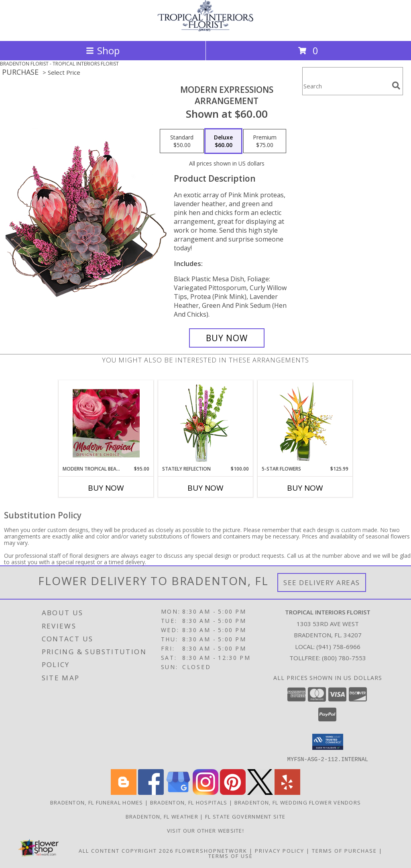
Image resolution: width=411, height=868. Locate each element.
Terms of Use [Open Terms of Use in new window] (231, 856)
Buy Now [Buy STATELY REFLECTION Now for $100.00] (205, 488)
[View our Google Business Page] (178, 792)
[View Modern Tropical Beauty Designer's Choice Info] (106, 423)
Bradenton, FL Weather (162, 816)
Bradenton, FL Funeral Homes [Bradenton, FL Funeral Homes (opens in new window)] (97, 802)
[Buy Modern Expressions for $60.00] (227, 338)
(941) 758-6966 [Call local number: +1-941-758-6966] (338, 647)
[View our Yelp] (287, 792)
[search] (396, 86)
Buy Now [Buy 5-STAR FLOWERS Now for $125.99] (305, 488)
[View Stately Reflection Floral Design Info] (206, 423)
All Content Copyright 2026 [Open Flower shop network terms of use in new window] (126, 850)
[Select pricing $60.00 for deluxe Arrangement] (223, 141)
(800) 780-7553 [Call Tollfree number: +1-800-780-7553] (344, 658)
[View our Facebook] (151, 792)
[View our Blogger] (124, 792)
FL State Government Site (245, 816)
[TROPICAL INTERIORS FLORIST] (205, 29)
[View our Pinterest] (233, 792)
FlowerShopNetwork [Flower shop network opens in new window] (211, 850)
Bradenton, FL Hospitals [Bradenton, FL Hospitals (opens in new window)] (189, 802)
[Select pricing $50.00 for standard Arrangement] (182, 141)
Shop (103, 50)
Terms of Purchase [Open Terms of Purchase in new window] (344, 850)
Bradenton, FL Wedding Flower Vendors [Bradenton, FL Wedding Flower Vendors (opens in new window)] (298, 802)
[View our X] (260, 792)
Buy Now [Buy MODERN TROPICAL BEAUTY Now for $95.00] (106, 488)
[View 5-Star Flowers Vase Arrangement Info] (305, 423)
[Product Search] (346, 86)
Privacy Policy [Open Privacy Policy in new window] (280, 850)
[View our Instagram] (205, 792)
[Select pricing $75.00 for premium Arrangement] (265, 141)
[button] (328, 742)
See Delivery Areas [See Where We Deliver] (322, 582)
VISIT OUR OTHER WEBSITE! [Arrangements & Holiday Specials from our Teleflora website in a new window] (205, 830)
